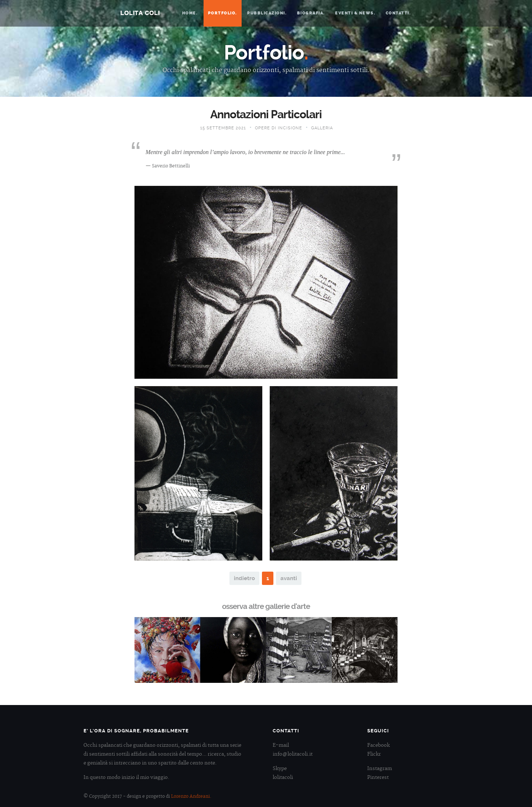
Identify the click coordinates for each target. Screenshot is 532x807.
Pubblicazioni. (267, 13)
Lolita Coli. (140, 13)
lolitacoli (283, 777)
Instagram (380, 769)
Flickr (374, 754)
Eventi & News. (355, 13)
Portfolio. (223, 13)
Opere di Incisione (279, 128)
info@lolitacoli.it (293, 754)
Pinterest (378, 777)
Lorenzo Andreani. (191, 796)
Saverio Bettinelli (171, 166)
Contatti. (398, 13)
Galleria (322, 128)
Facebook (378, 745)
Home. (190, 13)
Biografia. (311, 13)
